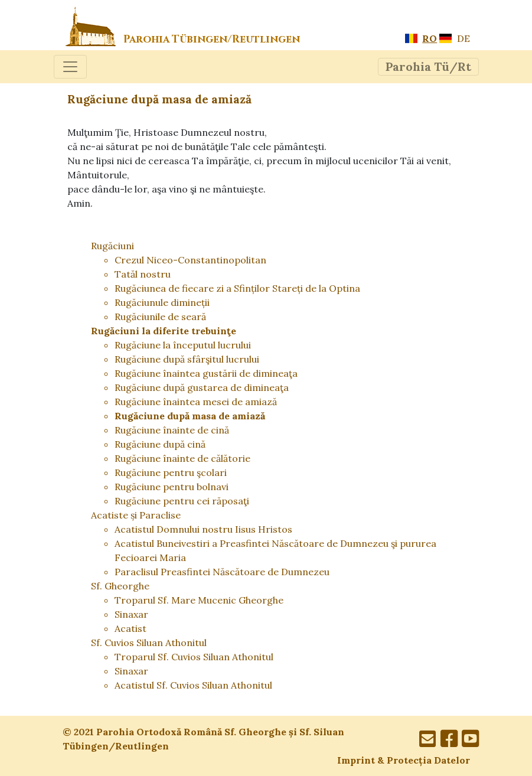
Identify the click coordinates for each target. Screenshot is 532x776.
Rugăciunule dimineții (162, 302)
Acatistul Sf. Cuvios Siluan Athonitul (193, 685)
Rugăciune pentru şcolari (171, 472)
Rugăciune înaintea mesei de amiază (196, 402)
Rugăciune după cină (160, 444)
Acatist (130, 628)
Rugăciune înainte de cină (172, 430)
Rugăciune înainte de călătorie (182, 458)
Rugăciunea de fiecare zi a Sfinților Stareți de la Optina (237, 288)
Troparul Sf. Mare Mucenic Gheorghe (199, 600)
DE (454, 38)
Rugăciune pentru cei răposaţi (182, 501)
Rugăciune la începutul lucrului (183, 345)
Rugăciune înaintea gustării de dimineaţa (206, 373)
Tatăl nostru (143, 274)
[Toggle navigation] (70, 67)
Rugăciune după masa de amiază (190, 416)
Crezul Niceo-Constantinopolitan (190, 260)
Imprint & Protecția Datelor (404, 760)
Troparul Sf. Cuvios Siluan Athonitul (194, 657)
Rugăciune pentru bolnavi (172, 487)
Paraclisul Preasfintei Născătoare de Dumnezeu (222, 572)
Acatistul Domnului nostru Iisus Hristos (203, 529)
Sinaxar (131, 614)
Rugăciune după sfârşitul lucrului (187, 359)
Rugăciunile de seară (160, 317)
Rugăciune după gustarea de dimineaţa (202, 387)
